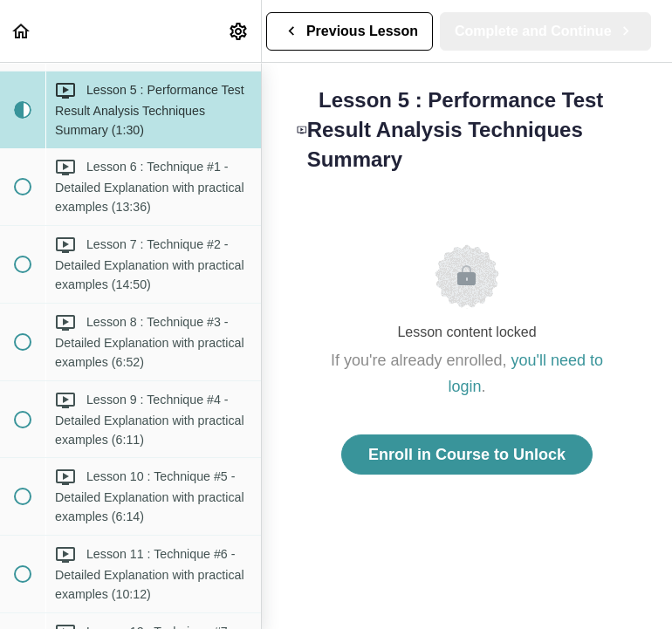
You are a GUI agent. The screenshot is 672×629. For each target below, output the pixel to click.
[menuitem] (239, 31)
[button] (22, 31)
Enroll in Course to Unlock (467, 455)
